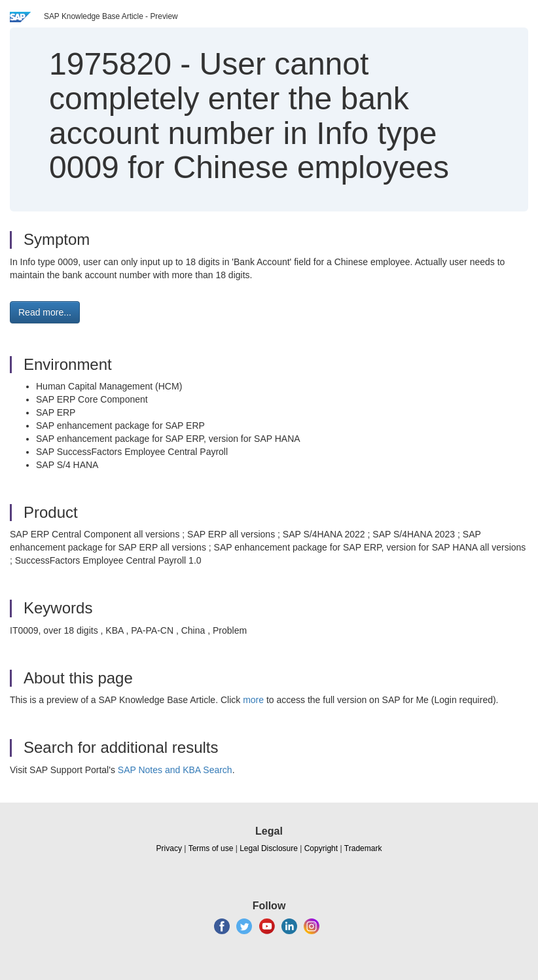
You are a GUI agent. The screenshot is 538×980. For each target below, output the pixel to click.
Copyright (321, 848)
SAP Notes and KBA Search (175, 770)
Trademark (363, 848)
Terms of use (211, 848)
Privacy (169, 848)
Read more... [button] (45, 312)
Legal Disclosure (269, 848)
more (253, 700)
